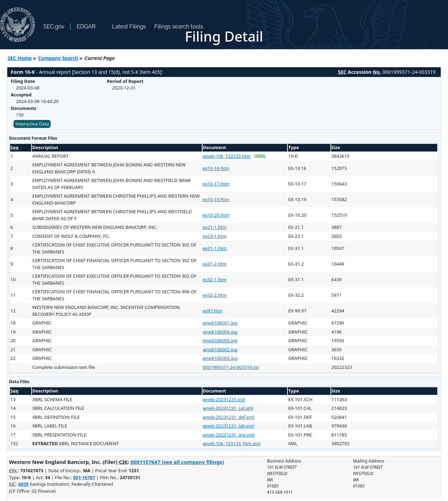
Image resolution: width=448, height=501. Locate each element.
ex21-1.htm (215, 227)
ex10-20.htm (216, 215)
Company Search (58, 58)
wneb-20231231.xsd (224, 399)
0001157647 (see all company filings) (177, 462)
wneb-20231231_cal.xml (228, 408)
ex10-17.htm (216, 184)
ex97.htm (213, 311)
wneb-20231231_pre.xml (229, 435)
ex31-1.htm (215, 248)
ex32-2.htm (215, 295)
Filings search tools (179, 27)
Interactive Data (32, 124)
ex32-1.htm (215, 279)
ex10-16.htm (216, 168)
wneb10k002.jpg (220, 349)
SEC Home (20, 58)
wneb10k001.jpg (220, 323)
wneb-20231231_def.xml (229, 417)
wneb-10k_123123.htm (227, 156)
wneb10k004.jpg (220, 332)
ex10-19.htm (216, 199)
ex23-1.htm (215, 236)
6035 (24, 484)
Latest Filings (129, 27)
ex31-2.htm (215, 264)
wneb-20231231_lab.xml (229, 426)
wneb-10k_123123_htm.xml (232, 443)
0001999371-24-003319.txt (231, 367)
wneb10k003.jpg (220, 358)
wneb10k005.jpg (220, 340)
